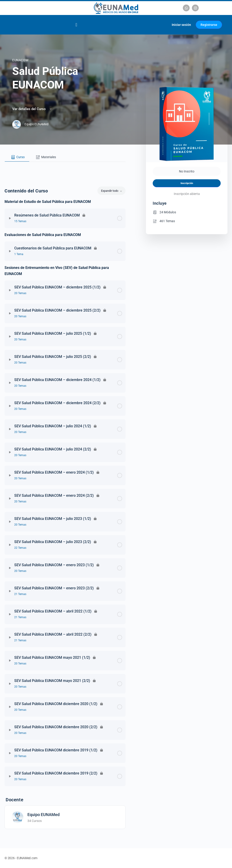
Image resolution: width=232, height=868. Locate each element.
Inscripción (187, 183)
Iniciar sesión (181, 25)
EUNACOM (20, 60)
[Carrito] (163, 25)
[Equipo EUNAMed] (17, 817)
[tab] (17, 157)
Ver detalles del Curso (32, 109)
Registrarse (209, 25)
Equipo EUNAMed (43, 815)
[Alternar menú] (76, 25)
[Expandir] (10, 218)
